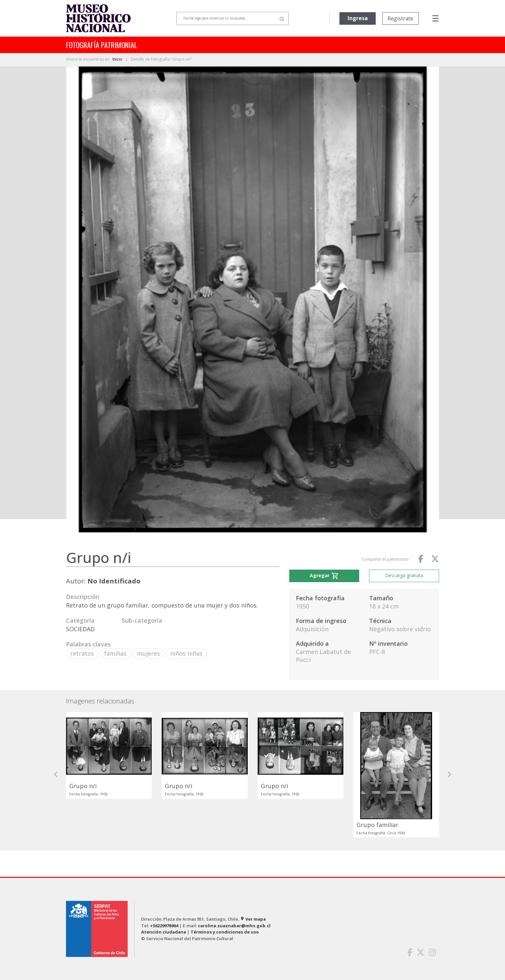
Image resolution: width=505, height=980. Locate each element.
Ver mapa (253, 919)
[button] (56, 775)
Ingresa (358, 18)
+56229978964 (164, 926)
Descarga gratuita (404, 575)
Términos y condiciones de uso (225, 932)
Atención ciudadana (164, 932)
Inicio (118, 59)
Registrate (400, 18)
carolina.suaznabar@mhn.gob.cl (234, 926)
